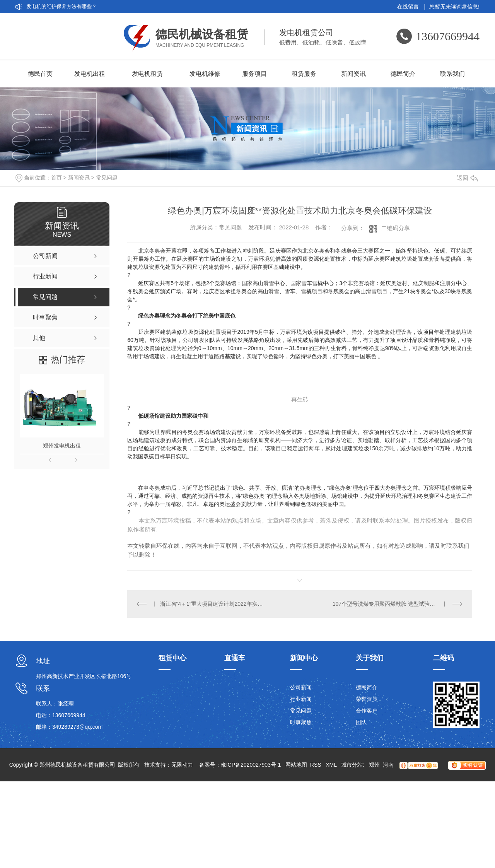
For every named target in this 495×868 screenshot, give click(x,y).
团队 (361, 722)
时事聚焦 (301, 722)
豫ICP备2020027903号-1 (251, 765)
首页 (56, 178)
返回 (467, 178)
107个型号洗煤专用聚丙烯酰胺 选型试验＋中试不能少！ (398, 604)
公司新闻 (301, 687)
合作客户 (367, 711)
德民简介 (403, 74)
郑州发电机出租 (62, 446)
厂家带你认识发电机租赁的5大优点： (68, 33)
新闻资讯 (353, 74)
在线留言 (411, 7)
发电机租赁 (147, 74)
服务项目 (254, 74)
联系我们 (452, 74)
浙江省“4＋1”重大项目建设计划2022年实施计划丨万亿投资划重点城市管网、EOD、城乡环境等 (214, 604)
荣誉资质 (367, 699)
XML (332, 765)
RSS (317, 765)
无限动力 (182, 765)
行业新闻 (301, 699)
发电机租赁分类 (44, 46)
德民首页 (40, 74)
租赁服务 (304, 74)
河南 (388, 765)
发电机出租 (90, 74)
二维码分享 (395, 228)
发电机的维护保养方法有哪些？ (61, 6)
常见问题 (107, 178)
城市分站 (352, 765)
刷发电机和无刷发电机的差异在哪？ (67, 20)
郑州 (374, 765)
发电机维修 (205, 74)
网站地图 (296, 765)
